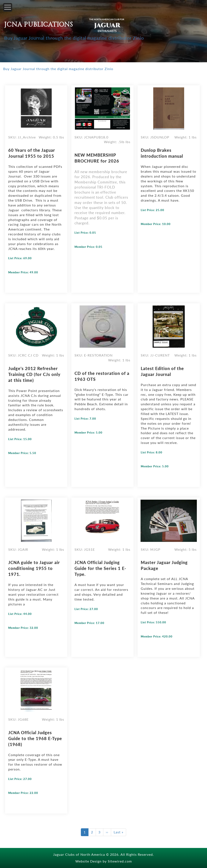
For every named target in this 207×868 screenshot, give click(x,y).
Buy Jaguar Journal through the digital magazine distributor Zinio (74, 38)
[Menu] (8, 7)
